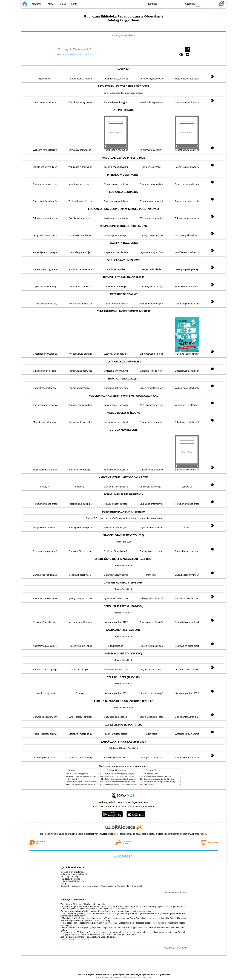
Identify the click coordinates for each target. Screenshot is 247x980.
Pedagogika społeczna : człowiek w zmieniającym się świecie (88, 777)
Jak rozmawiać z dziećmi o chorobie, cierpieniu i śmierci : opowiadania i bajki (132, 782)
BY (180, 4)
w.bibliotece (108, 834)
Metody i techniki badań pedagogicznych (80, 784)
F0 (198, 4)
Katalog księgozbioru (123, 35)
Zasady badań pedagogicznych (77, 774)
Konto (74, 4)
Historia (50, 4)
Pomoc (62, 4)
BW (167, 4)
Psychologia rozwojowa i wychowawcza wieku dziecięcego (87, 782)
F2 (211, 4)
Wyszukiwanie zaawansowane (71, 54)
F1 (203, 4)
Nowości (36, 4)
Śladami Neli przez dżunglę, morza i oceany (160, 782)
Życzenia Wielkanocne (73, 867)
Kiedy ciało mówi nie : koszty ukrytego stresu (121, 784)
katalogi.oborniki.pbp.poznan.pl (75, 939)
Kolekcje (89, 54)
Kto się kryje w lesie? (152, 774)
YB (174, 4)
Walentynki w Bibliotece (73, 900)
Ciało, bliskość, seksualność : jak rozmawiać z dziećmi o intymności (129, 779)
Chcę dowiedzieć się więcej (109, 977)
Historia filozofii (71, 779)
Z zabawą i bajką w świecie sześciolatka (158, 777)
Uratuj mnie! (148, 784)
